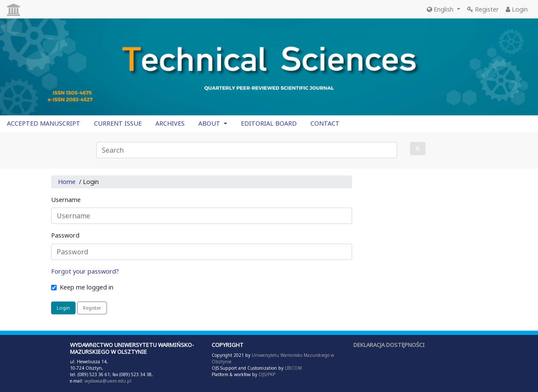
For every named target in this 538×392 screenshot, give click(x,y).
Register (483, 9)
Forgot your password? (85, 271)
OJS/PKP (266, 374)
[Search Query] (247, 150)
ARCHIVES (170, 123)
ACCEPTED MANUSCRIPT (44, 123)
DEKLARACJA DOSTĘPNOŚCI (389, 345)
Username (66, 200)
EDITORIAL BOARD (269, 123)
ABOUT (210, 123)
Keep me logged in (87, 287)
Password (65, 235)
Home (67, 182)
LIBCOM (293, 368)
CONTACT (325, 123)
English (441, 9)
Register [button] (92, 308)
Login (517, 9)
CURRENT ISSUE (118, 123)
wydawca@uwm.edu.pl (108, 381)
